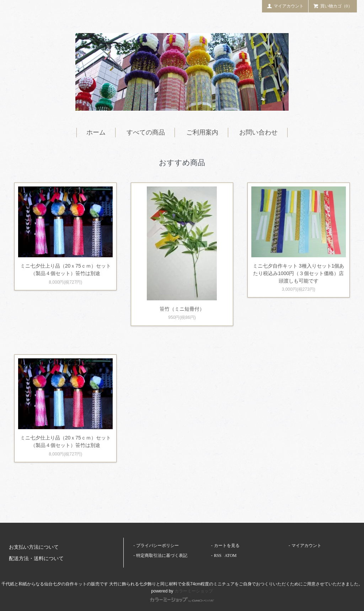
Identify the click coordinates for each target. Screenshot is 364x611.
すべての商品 (146, 132)
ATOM (231, 555)
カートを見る (227, 546)
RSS (218, 555)
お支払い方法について (34, 547)
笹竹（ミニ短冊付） (182, 309)
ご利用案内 (202, 132)
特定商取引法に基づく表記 (162, 555)
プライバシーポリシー (157, 546)
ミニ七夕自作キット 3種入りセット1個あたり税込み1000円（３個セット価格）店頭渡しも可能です (298, 273)
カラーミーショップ (194, 591)
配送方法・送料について (36, 559)
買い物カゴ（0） (333, 6)
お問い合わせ (258, 132)
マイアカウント (285, 6)
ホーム (96, 132)
